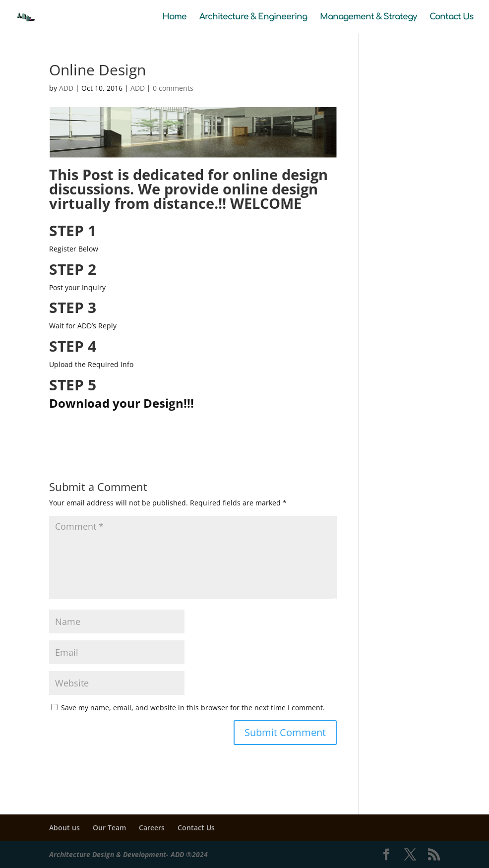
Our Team (109, 828)
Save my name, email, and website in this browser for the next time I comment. (193, 708)
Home (174, 17)
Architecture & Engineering (253, 17)
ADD (66, 88)
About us (64, 828)
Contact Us (451, 17)
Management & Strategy (368, 17)
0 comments (173, 88)
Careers (152, 828)
